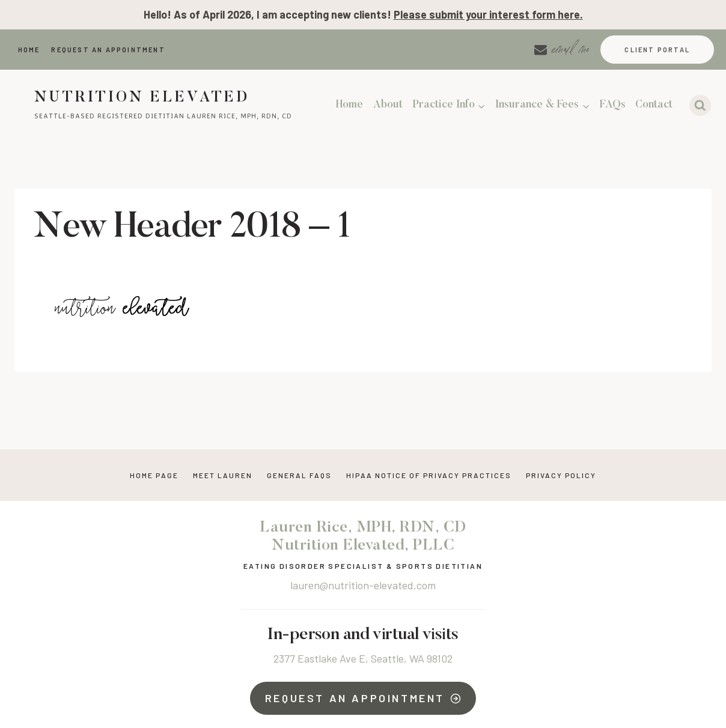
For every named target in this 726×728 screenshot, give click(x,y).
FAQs (613, 105)
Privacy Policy (561, 475)
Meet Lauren (223, 475)
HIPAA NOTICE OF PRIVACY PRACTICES (429, 475)
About (388, 105)
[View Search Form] (700, 106)
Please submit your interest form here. (488, 14)
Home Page (154, 475)
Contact (654, 105)
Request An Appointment (108, 50)
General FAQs (299, 475)
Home (29, 50)
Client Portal (657, 50)
